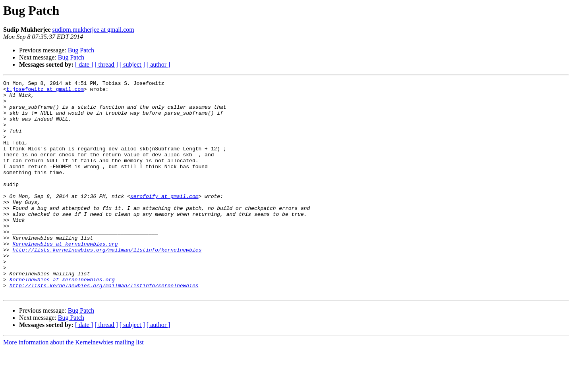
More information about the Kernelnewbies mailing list (73, 385)
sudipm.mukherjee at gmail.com (93, 30)
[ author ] (158, 64)
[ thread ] (106, 64)
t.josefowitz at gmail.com (45, 91)
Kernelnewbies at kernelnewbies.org (65, 277)
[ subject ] (132, 64)
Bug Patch (81, 50)
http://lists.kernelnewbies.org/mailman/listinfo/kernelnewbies (107, 284)
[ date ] (84, 64)
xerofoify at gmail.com (164, 220)
